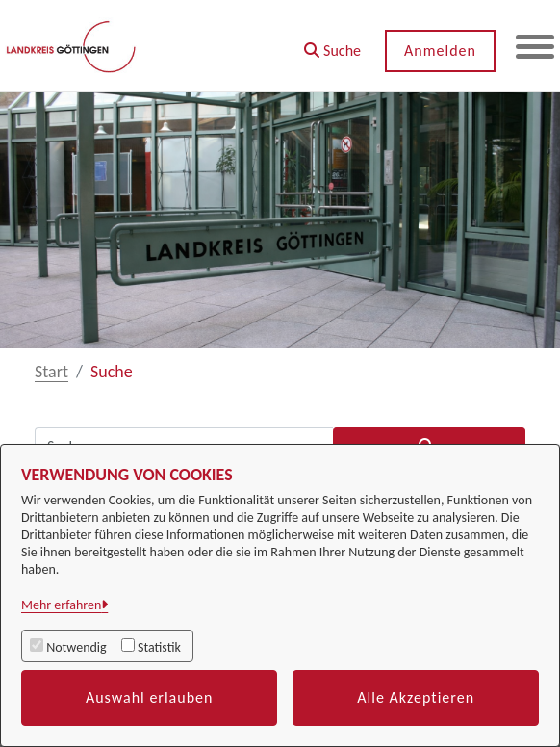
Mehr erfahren (61, 605)
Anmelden (440, 51)
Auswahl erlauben (150, 697)
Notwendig (76, 647)
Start (51, 372)
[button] (332, 44)
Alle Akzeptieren (416, 697)
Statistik (159, 647)
